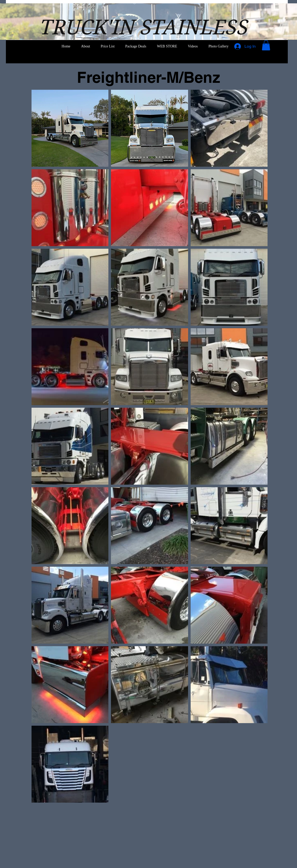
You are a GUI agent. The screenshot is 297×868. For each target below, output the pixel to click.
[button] (266, 45)
